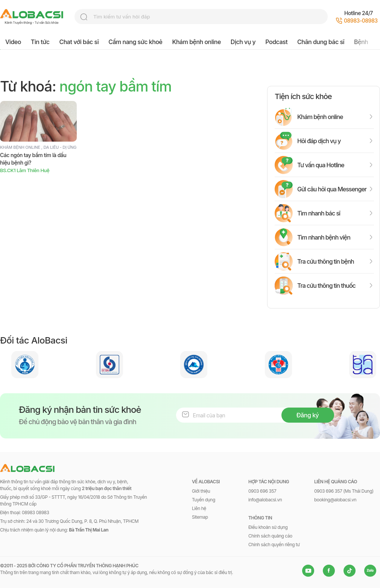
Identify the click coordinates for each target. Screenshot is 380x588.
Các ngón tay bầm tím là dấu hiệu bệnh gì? (33, 159)
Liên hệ (199, 508)
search (84, 17)
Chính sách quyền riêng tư (274, 544)
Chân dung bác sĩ (321, 42)
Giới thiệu (201, 491)
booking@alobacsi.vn (335, 500)
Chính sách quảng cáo (270, 536)
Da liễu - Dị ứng (60, 147)
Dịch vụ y (243, 42)
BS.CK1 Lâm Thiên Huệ (25, 170)
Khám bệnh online (196, 42)
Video (13, 42)
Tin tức (40, 42)
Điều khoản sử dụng (268, 527)
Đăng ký (308, 415)
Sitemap (200, 517)
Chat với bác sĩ (79, 42)
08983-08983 (361, 21)
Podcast (276, 42)
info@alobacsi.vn (265, 500)
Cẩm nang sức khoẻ (135, 42)
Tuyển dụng (204, 500)
